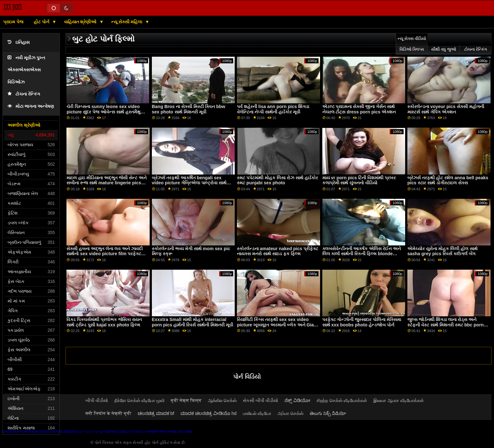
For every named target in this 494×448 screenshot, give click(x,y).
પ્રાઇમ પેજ (13, 22)
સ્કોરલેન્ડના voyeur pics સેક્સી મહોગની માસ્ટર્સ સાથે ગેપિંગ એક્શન (446, 109)
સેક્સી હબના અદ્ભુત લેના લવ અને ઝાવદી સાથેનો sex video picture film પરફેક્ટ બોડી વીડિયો (105, 254)
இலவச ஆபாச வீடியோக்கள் (399, 400)
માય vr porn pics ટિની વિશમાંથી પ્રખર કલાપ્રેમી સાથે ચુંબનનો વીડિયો (359, 180)
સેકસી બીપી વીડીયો (261, 400)
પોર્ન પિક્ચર (137, 432)
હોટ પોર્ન (42, 22)
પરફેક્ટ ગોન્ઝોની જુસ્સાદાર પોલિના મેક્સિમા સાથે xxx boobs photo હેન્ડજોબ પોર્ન (362, 322)
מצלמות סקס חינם (91, 432)
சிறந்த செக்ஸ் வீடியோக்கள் (342, 400)
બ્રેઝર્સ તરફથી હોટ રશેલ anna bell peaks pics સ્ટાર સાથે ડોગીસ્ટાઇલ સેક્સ (448, 180)
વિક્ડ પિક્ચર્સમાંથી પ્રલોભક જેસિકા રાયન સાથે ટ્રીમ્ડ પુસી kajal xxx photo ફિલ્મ (104, 322)
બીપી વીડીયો (97, 400)
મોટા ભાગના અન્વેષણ (31, 106)
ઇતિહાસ (19, 42)
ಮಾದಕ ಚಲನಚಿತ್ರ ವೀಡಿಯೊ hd (209, 413)
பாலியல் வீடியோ (257, 413)
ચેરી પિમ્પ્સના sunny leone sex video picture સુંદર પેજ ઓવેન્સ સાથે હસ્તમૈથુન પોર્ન (105, 112)
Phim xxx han (180, 432)
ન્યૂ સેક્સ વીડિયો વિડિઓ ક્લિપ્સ (412, 44)
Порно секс (116, 432)
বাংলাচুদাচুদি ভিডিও (156, 432)
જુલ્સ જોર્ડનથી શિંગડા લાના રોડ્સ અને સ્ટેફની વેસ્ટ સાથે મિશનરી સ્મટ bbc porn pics (445, 325)
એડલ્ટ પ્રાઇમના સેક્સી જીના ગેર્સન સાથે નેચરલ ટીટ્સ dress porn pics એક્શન (359, 109)
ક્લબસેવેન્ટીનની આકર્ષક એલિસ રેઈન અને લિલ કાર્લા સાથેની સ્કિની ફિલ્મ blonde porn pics (362, 254)
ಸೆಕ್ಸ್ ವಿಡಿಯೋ (297, 400)
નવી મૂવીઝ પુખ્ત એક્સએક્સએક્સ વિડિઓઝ (26, 70)
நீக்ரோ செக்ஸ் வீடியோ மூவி (139, 400)
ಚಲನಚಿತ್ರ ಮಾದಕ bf (156, 413)
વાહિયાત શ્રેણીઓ (81, 22)
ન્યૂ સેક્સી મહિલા (127, 22)
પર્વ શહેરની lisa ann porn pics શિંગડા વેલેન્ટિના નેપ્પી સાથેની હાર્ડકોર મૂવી (273, 109)
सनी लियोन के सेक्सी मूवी (108, 413)
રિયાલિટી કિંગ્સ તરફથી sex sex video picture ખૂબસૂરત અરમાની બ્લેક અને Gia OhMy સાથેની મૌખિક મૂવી (275, 325)
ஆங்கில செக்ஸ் (222, 400)
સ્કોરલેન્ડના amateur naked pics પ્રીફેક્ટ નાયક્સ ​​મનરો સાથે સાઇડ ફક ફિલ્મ (278, 251)
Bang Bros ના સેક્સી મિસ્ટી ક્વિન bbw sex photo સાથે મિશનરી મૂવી (189, 109)
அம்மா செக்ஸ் (290, 413)
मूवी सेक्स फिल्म (186, 400)
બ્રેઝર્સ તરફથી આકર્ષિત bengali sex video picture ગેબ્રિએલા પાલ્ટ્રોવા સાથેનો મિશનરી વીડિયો (191, 183)
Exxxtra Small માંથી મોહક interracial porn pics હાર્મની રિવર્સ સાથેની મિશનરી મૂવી (193, 322)
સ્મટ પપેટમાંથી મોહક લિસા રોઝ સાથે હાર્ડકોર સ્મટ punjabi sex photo (277, 180)
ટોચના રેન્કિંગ (24, 94)
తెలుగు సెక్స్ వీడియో (328, 413)
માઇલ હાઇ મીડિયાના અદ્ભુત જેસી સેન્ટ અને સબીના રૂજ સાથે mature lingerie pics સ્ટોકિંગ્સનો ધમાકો (106, 183)
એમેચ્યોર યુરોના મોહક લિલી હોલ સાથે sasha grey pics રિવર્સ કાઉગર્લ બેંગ (442, 251)
